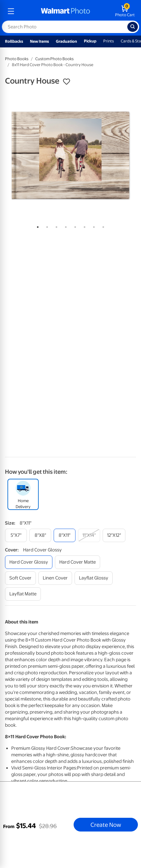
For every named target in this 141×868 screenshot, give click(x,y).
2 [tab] (46, 226)
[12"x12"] (114, 535)
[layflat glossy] (94, 578)
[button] (66, 82)
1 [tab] (36, 226)
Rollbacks (14, 41)
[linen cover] (55, 578)
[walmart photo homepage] (66, 11)
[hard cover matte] (78, 562)
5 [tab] (74, 226)
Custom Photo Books (54, 59)
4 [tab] (65, 226)
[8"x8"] (40, 535)
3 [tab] (55, 226)
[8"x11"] (65, 535)
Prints (109, 41)
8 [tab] (102, 226)
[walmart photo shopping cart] (125, 11)
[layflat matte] (23, 594)
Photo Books (17, 59)
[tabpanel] (70, 155)
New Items (39, 41)
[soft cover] (20, 578)
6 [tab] (83, 226)
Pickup (90, 41)
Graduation (66, 41)
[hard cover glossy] (29, 562)
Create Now (106, 825)
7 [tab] (93, 226)
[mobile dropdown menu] (11, 11)
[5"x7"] (16, 535)
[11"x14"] (89, 535)
